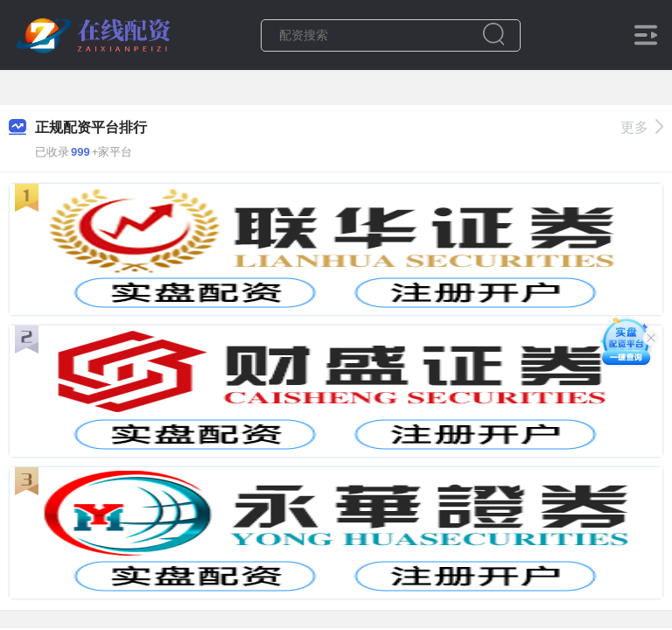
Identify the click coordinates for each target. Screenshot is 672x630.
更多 (642, 127)
